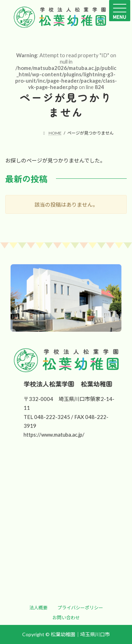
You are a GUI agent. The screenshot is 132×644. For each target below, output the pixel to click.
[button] (38, 608)
